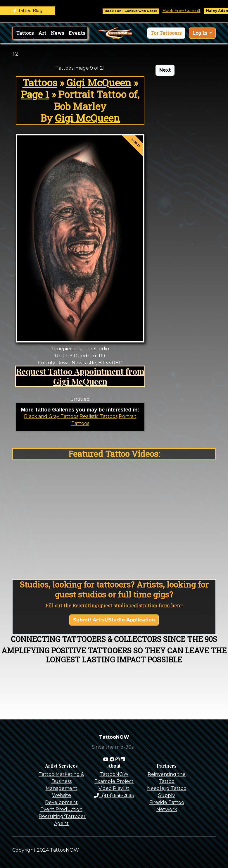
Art (42, 33)
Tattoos (25, 33)
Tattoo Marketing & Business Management (61, 781)
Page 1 (35, 94)
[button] (166, 33)
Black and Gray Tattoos (51, 416)
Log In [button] (201, 33)
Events (77, 33)
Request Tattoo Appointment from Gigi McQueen (80, 376)
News (57, 33)
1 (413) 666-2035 (114, 795)
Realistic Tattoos (99, 416)
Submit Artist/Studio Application (114, 620)
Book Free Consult (186, 11)
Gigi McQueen (99, 82)
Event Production (61, 809)
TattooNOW (114, 774)
